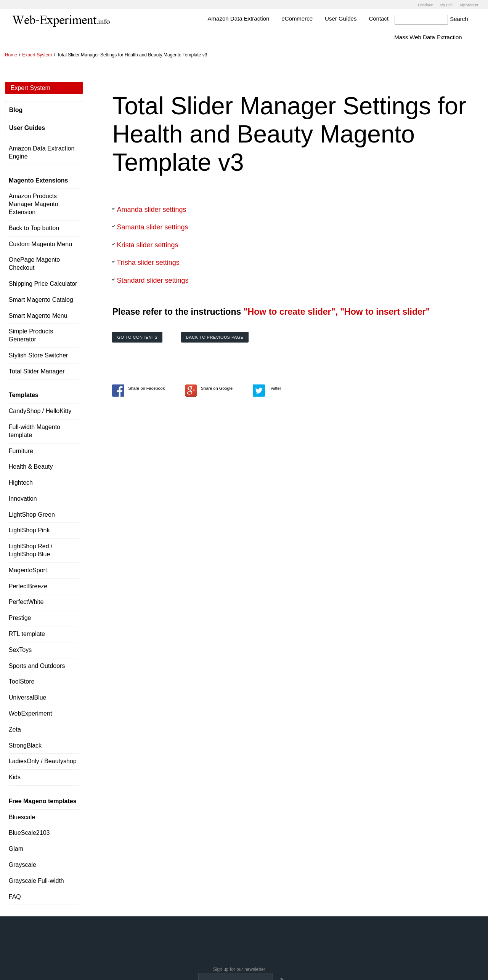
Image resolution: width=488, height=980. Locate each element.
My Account (468, 5)
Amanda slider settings (151, 209)
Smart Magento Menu (38, 315)
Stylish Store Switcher (39, 355)
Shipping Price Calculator (43, 283)
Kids (15, 776)
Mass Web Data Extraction (443, 36)
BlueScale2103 (29, 832)
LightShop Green (32, 514)
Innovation (23, 498)
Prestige (20, 617)
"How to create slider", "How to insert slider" (337, 311)
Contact (394, 18)
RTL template (27, 633)
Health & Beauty (31, 466)
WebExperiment (30, 713)
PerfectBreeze (28, 585)
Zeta (15, 729)
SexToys (20, 649)
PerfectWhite (26, 601)
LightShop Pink (29, 530)
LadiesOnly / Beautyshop (43, 761)
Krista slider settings (147, 244)
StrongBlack (25, 745)
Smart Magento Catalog (41, 299)
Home (11, 54)
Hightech (21, 482)
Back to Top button (34, 227)
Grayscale (22, 864)
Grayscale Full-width (36, 880)
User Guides (356, 18)
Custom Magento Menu (40, 243)
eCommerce (312, 18)
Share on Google (209, 388)
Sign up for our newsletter (239, 969)
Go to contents (137, 336)
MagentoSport (28, 569)
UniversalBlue (28, 697)
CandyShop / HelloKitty (40, 410)
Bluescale (22, 816)
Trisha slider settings (148, 262)
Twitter (267, 388)
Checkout (418, 5)
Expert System (37, 54)
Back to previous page (215, 336)
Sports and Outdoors (37, 665)
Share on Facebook (138, 388)
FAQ (15, 896)
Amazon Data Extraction (254, 18)
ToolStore (22, 681)
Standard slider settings (152, 280)
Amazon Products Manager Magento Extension (34, 204)
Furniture (21, 450)
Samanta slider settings (152, 226)
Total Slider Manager (37, 371)
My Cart (442, 5)
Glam (16, 848)
